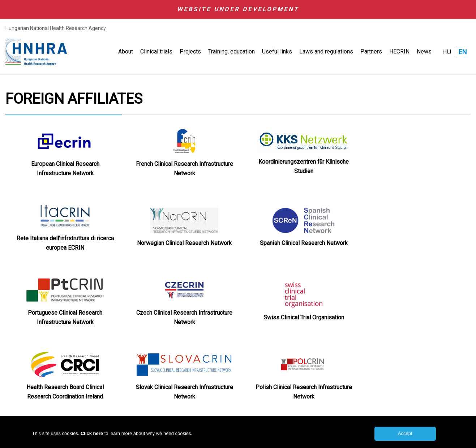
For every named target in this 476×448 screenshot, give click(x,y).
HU (447, 52)
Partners (371, 51)
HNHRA (36, 52)
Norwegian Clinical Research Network (184, 243)
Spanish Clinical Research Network (304, 243)
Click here (93, 436)
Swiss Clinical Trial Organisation (304, 317)
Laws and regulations (326, 51)
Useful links (277, 51)
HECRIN (399, 51)
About (126, 51)
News (424, 51)
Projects (190, 51)
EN (463, 52)
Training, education (231, 51)
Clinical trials (156, 51)
